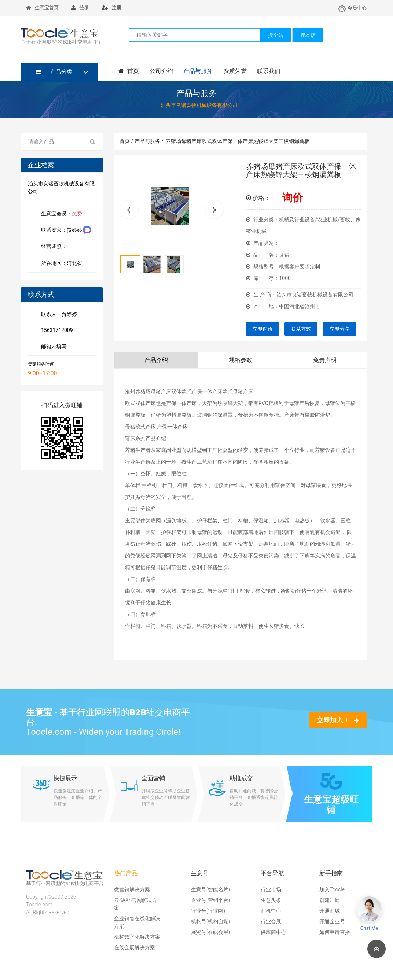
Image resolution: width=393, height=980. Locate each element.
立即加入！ (338, 720)
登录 (80, 8)
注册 (111, 8)
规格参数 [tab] (240, 360)
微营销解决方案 (132, 889)
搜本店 (308, 35)
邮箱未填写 (52, 347)
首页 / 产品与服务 (142, 141)
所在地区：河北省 (60, 264)
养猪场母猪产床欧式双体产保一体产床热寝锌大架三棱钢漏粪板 (238, 141)
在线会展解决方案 (135, 947)
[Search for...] (52, 142)
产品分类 (54, 72)
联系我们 (264, 71)
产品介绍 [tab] (156, 360)
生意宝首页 (42, 8)
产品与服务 (195, 71)
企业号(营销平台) (211, 900)
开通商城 (330, 911)
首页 (128, 71)
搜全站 (276, 35)
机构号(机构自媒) (211, 921)
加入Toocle (332, 889)
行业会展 (271, 921)
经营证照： (58, 247)
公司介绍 (159, 71)
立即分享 (339, 329)
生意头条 (271, 900)
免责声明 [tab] (325, 360)
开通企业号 (332, 921)
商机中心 (271, 911)
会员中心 (352, 8)
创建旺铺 (330, 900)
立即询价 (262, 329)
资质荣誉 (231, 71)
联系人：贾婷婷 (58, 315)
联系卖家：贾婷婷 (64, 230)
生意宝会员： (60, 214)
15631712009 (56, 331)
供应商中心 (273, 932)
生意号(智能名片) (211, 889)
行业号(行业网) (208, 911)
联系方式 (301, 329)
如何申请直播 (335, 932)
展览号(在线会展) (211, 932)
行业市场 (271, 889)
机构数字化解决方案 (137, 937)
